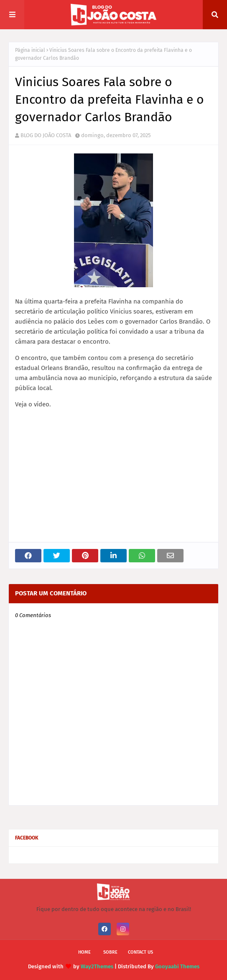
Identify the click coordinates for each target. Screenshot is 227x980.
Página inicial (30, 50)
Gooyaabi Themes (177, 966)
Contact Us (140, 952)
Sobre (110, 952)
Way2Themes (97, 966)
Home (84, 952)
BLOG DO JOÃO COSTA (46, 135)
